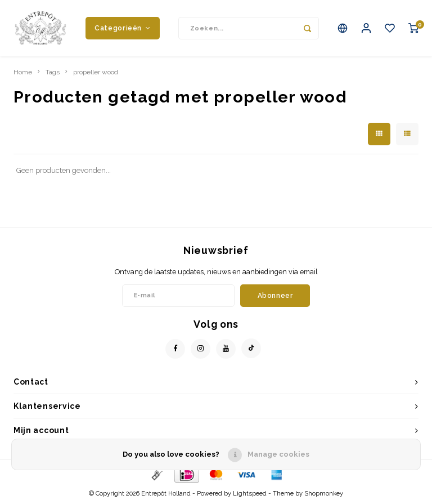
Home (23, 72)
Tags (53, 72)
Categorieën (122, 28)
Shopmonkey (324, 494)
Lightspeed (250, 494)
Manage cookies (278, 454)
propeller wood (96, 72)
